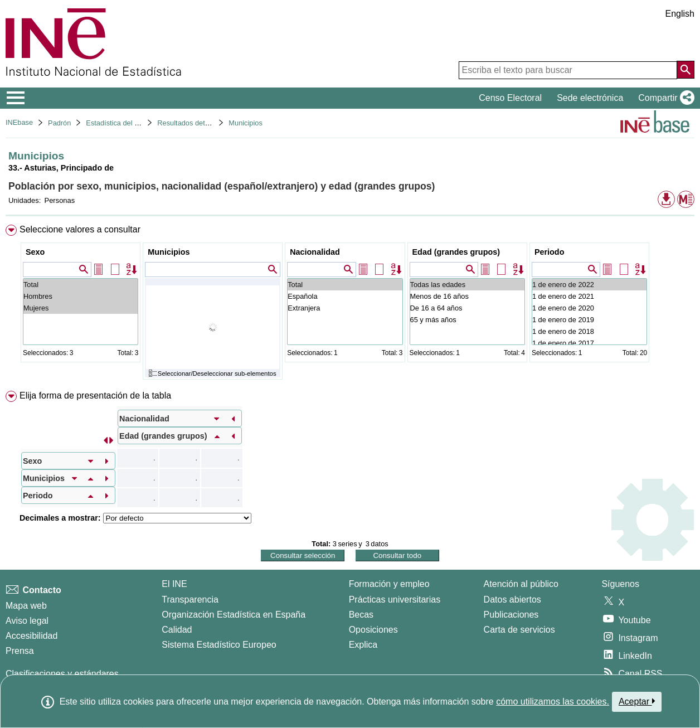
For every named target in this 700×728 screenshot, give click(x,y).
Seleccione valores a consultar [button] (80, 229)
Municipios (245, 123)
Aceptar (637, 701)
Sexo (35, 252)
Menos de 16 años (467, 296)
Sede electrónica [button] (590, 98)
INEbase (19, 122)
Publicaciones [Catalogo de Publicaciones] (511, 615)
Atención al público (521, 584)
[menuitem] (350, 305)
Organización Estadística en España (234, 615)
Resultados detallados (192, 123)
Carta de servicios (519, 630)
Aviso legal (27, 621)
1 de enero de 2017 (589, 343)
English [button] (680, 14)
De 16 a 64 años (467, 308)
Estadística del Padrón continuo (136, 123)
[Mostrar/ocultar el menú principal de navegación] (16, 98)
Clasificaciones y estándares (62, 674)
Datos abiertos (512, 600)
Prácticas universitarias (395, 600)
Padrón (59, 123)
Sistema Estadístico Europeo (219, 645)
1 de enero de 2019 (589, 320)
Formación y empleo (389, 584)
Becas (361, 615)
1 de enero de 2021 (589, 296)
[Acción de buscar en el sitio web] (686, 70)
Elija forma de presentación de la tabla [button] (95, 395)
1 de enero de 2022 (589, 285)
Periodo (550, 252)
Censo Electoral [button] (510, 98)
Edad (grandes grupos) (456, 252)
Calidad (177, 630)
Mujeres (81, 308)
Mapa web (26, 606)
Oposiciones (373, 630)
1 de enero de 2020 (589, 308)
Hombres (81, 296)
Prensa (20, 651)
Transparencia (190, 600)
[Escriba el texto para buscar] (568, 70)
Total (81, 285)
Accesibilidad (31, 636)
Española (345, 296)
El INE (174, 584)
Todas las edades (467, 285)
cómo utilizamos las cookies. (553, 702)
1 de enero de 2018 (589, 331)
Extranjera (345, 308)
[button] (664, 98)
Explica (363, 645)
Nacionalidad (315, 252)
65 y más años (467, 320)
